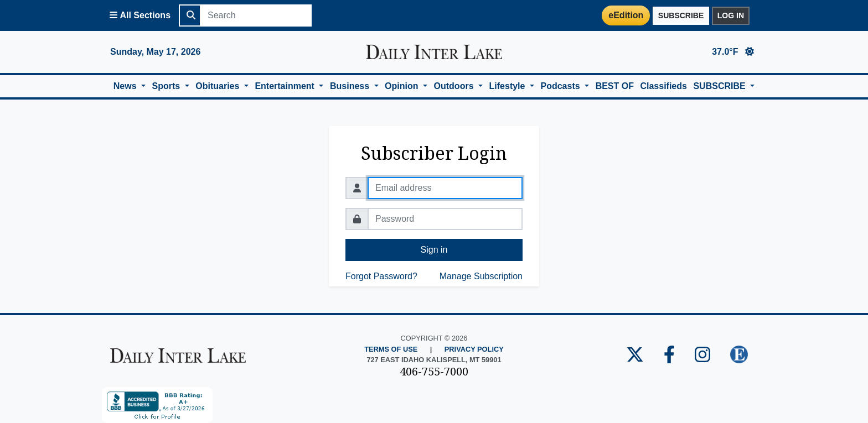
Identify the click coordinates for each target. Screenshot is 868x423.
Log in (731, 15)
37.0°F (733, 52)
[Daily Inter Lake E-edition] (739, 356)
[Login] (457, 15)
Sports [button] (167, 86)
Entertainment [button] (286, 86)
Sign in (434, 250)
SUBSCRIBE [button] (720, 86)
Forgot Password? (381, 276)
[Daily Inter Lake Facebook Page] (669, 356)
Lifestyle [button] (508, 86)
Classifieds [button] (663, 86)
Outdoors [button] (455, 86)
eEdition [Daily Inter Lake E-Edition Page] (626, 15)
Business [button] (351, 86)
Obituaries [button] (219, 86)
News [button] (126, 86)
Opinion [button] (403, 86)
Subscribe (681, 15)
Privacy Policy (474, 349)
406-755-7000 (434, 371)
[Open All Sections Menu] (140, 15)
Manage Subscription (481, 276)
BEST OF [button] (615, 86)
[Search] (256, 15)
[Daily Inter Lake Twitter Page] (635, 356)
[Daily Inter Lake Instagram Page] (702, 356)
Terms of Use (391, 349)
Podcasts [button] (561, 86)
